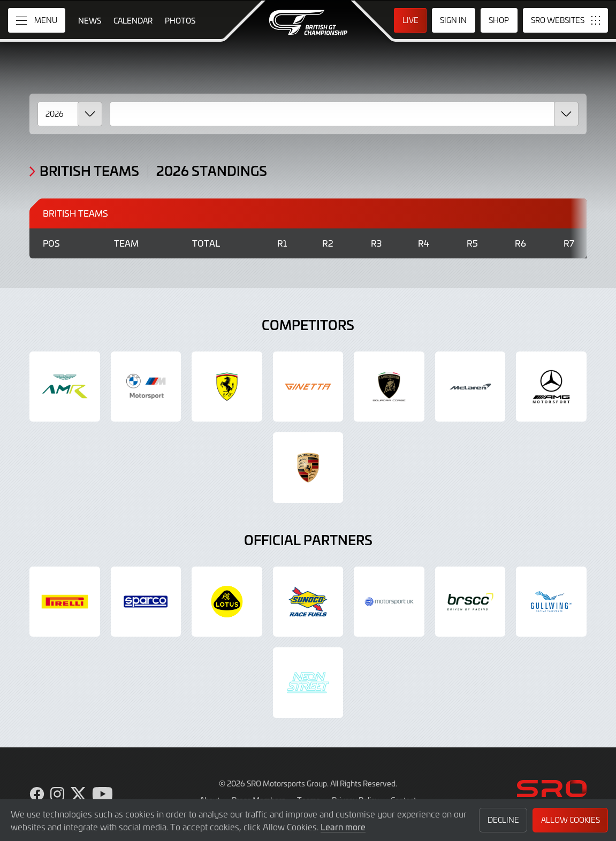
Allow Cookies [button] (571, 820)
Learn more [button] (343, 827)
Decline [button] (503, 820)
